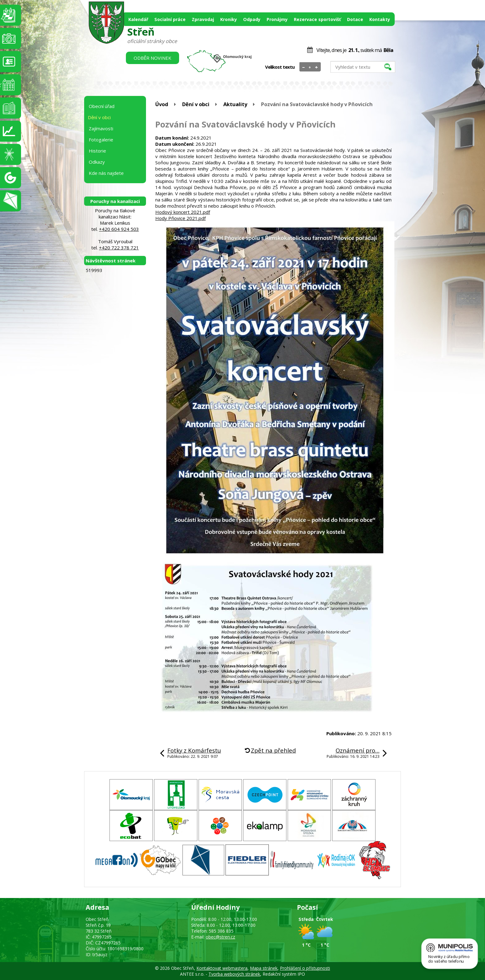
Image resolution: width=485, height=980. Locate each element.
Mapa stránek (264, 968)
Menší (304, 67)
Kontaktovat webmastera (222, 968)
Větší (317, 67)
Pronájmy (277, 19)
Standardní (310, 67)
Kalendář (138, 19)
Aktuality (235, 104)
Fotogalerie (101, 140)
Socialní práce (170, 19)
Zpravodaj (203, 19)
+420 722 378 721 (119, 248)
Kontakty (380, 19)
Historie (97, 151)
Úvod (162, 104)
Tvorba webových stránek (234, 974)
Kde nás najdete (106, 173)
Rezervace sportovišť (317, 19)
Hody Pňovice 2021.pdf (180, 218)
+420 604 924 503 (119, 229)
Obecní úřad (102, 106)
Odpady (252, 19)
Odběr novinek (152, 58)
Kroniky (229, 19)
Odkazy (97, 162)
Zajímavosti (101, 128)
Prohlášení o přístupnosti (305, 968)
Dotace (355, 19)
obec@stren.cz (220, 937)
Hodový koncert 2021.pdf (183, 212)
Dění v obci (196, 104)
